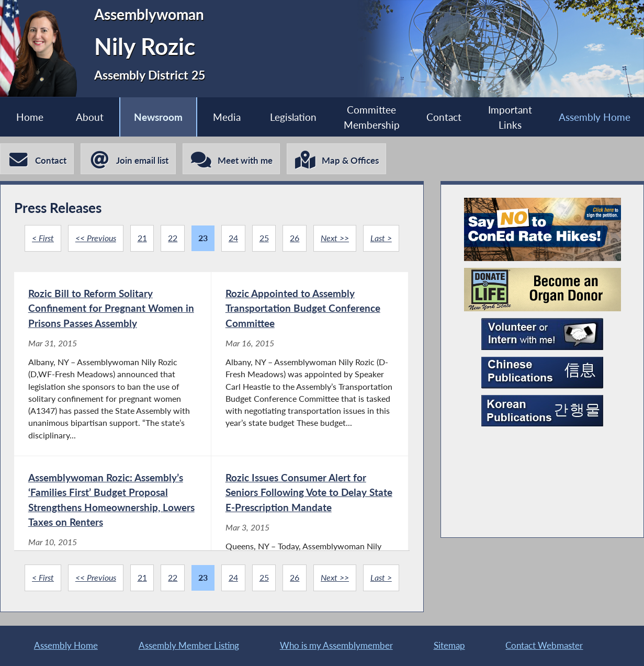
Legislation (293, 117)
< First (43, 238)
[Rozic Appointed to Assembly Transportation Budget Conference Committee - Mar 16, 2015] (310, 364)
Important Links (510, 117)
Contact (444, 117)
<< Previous (96, 238)
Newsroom (158, 117)
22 (173, 238)
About (90, 117)
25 (264, 238)
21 (142, 238)
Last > (381, 238)
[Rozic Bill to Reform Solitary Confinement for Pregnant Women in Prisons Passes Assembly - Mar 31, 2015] (112, 364)
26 (295, 238)
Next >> (335, 238)
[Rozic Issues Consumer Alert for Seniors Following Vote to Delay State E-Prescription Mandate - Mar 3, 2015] (310, 549)
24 (233, 238)
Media (227, 117)
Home (30, 117)
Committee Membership (372, 117)
